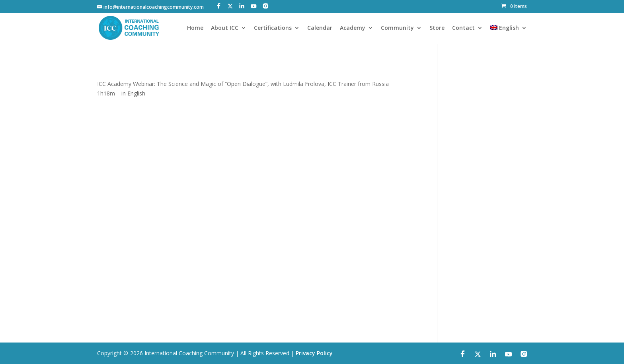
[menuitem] (509, 34)
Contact (463, 28)
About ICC (225, 28)
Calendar (320, 28)
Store (437, 28)
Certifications (273, 28)
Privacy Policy (314, 353)
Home (195, 28)
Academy (353, 28)
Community (397, 28)
